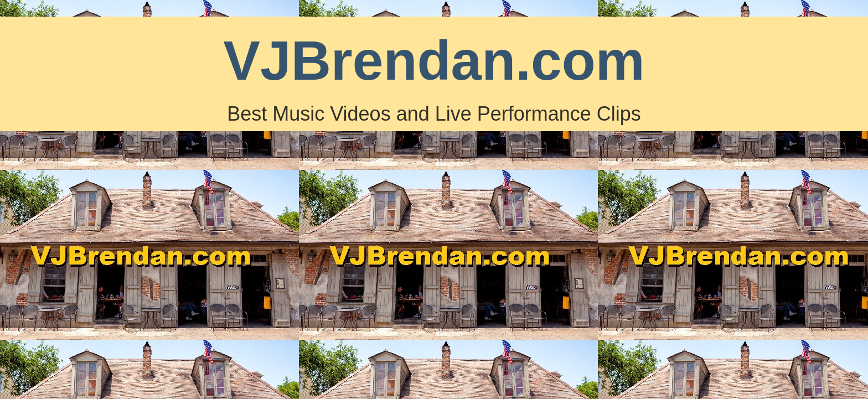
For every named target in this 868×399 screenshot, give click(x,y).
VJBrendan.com (434, 60)
